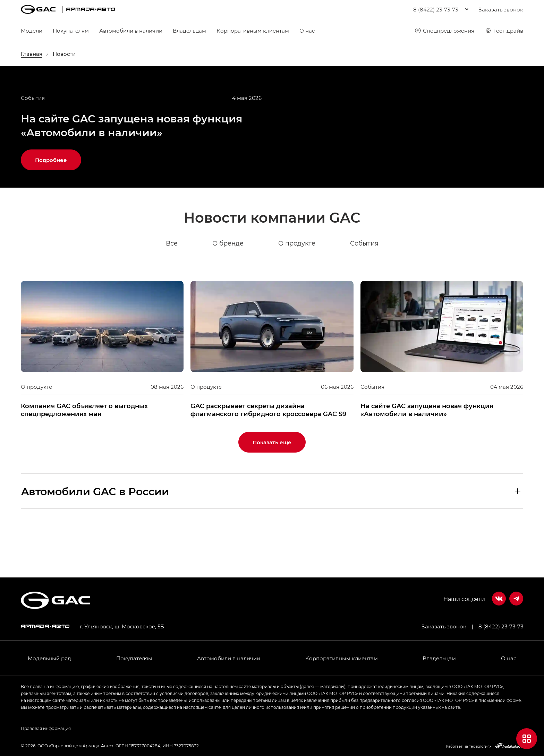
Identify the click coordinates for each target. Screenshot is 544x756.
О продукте (297, 291)
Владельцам (189, 31)
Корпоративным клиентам (253, 31)
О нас (307, 31)
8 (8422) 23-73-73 (501, 626)
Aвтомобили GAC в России (95, 539)
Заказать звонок (501, 9)
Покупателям (71, 31)
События (364, 291)
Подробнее (51, 208)
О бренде (228, 291)
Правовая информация (46, 728)
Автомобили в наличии (131, 31)
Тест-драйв (504, 31)
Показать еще (272, 490)
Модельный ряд (49, 658)
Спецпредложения (444, 31)
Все (172, 291)
